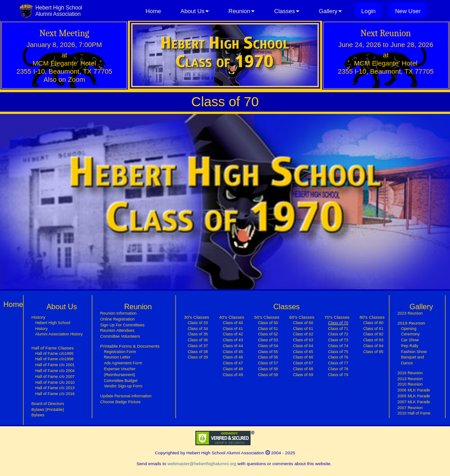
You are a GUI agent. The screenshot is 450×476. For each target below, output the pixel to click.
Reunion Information (119, 313)
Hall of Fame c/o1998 (54, 359)
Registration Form (120, 352)
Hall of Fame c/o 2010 (55, 382)
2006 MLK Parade (414, 390)
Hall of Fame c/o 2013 (55, 388)
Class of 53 (268, 340)
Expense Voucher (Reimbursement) (120, 372)
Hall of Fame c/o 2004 (55, 371)
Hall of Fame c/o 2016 (55, 394)
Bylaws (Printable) (48, 410)
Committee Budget (121, 381)
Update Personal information (126, 396)
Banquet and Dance (413, 360)
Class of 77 (338, 363)
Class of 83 (373, 340)
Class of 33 (198, 323)
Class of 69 (303, 375)
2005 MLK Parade (414, 396)
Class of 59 (268, 375)
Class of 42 (233, 334)
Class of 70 (338, 323)
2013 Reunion (410, 379)
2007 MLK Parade (414, 402)
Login (369, 11)
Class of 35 (198, 334)
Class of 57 (268, 363)
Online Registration (118, 319)
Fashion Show (414, 352)
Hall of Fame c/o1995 (54, 353)
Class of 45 (233, 352)
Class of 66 (303, 357)
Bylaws (38, 415)
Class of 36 (198, 340)
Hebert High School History (53, 326)
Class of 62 (303, 334)
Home (153, 11)
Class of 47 (233, 363)
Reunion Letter (117, 357)
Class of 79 (338, 375)
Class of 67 (303, 363)
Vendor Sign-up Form (123, 386)
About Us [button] (195, 11)
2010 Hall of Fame (414, 413)
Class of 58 (268, 369)
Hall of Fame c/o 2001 (55, 365)
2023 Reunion (410, 313)
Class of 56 (268, 357)
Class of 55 (268, 352)
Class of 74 (338, 346)
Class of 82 (373, 334)
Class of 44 (233, 346)
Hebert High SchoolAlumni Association (59, 11)
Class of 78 (338, 369)
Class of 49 (233, 375)
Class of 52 (268, 334)
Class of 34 (198, 329)
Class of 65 (303, 352)
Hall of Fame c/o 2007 (55, 377)
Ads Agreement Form (123, 363)
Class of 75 (338, 352)
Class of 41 (233, 329)
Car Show (410, 340)
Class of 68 (303, 369)
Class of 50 (268, 323)
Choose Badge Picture (121, 402)
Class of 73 (338, 340)
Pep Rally (410, 346)
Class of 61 (303, 329)
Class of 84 (373, 346)
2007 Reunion (410, 408)
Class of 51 (268, 329)
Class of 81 (373, 329)
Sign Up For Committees (123, 325)
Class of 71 (338, 329)
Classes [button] (287, 11)
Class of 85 (373, 352)
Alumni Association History (59, 334)
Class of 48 (233, 369)
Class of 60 (303, 323)
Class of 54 (268, 346)
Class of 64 (303, 346)
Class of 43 (233, 340)
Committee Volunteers (120, 336)
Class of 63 (303, 340)
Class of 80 (373, 323)
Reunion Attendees (118, 330)
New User (408, 11)
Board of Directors (48, 404)
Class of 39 (198, 357)
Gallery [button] (330, 11)
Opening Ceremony (410, 332)
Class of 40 (233, 323)
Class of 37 (198, 346)
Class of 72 (338, 334)
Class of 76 (338, 357)
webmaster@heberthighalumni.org (202, 464)
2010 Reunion (410, 384)
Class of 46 (233, 357)
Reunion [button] (242, 11)
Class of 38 (198, 352)
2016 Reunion (410, 373)
